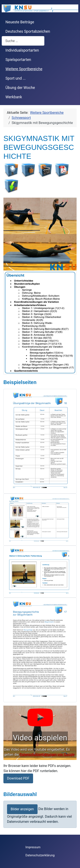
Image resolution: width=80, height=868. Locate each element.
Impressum (33, 847)
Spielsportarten (18, 60)
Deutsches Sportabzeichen (28, 31)
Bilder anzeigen (22, 809)
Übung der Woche (20, 88)
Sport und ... (16, 78)
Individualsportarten (22, 50)
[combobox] (23, 41)
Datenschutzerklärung (40, 855)
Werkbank (14, 97)
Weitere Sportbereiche (24, 69)
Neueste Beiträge (20, 22)
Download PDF (18, 778)
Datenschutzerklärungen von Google (47, 755)
